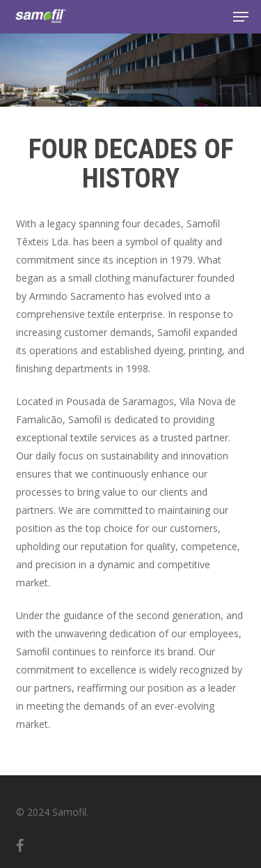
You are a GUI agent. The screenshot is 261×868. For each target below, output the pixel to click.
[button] (241, 17)
